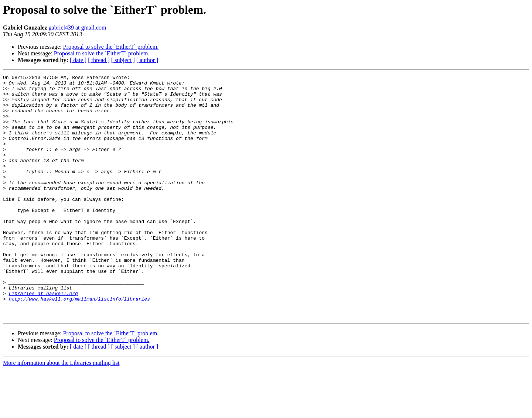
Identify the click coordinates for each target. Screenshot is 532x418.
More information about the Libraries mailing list (61, 412)
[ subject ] (123, 60)
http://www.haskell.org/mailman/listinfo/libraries (79, 344)
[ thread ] (99, 60)
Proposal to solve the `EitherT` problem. (111, 47)
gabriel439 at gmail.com (78, 28)
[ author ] (147, 60)
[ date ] (78, 60)
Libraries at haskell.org (43, 338)
